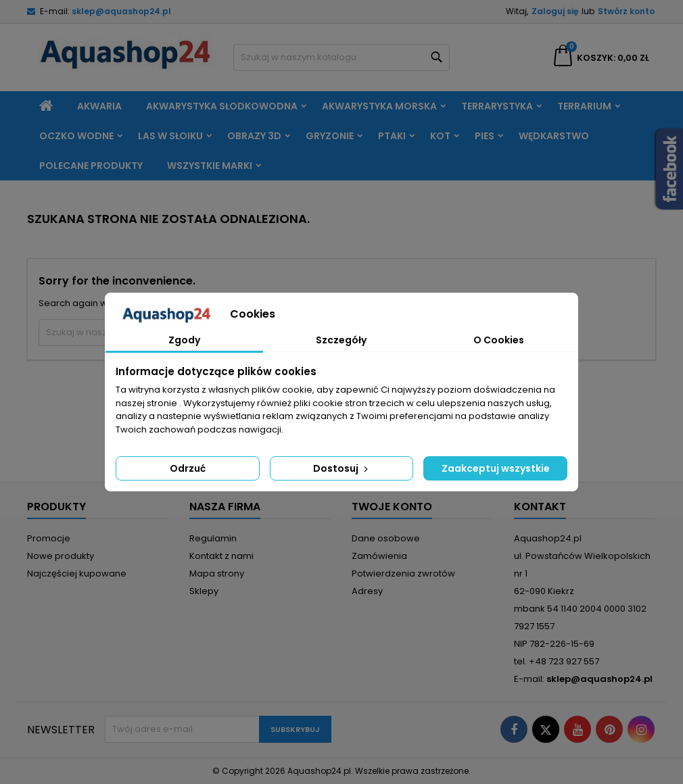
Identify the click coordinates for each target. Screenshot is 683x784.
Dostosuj (342, 468)
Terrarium (584, 106)
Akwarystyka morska (379, 106)
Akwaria (99, 106)
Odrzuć (188, 468)
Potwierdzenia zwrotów (403, 573)
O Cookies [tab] (499, 340)
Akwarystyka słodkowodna (222, 106)
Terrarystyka (497, 106)
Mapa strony (217, 573)
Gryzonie (330, 136)
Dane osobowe (386, 538)
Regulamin (213, 538)
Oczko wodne (76, 136)
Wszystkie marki (210, 166)
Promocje (49, 538)
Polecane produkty (91, 166)
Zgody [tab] (184, 340)
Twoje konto (392, 507)
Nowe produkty (61, 556)
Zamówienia (379, 556)
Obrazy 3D (254, 136)
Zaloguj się (555, 11)
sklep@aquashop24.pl (121, 11)
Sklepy (204, 591)
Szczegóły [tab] (341, 340)
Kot (440, 136)
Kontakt (540, 507)
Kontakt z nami (221, 556)
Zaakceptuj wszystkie (496, 468)
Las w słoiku (170, 136)
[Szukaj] (341, 57)
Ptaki (392, 136)
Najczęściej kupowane (77, 573)
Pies (485, 136)
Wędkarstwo (554, 136)
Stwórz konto (626, 11)
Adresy (367, 591)
